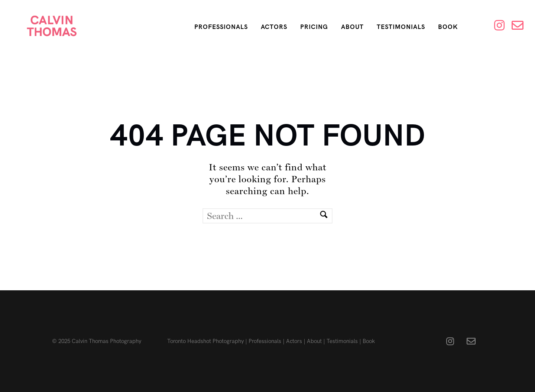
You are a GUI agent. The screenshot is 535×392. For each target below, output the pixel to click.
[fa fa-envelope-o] (471, 341)
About (352, 27)
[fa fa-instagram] (452, 341)
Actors (274, 27)
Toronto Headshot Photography (205, 341)
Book (448, 27)
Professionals (221, 27)
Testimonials (401, 27)
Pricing (314, 27)
